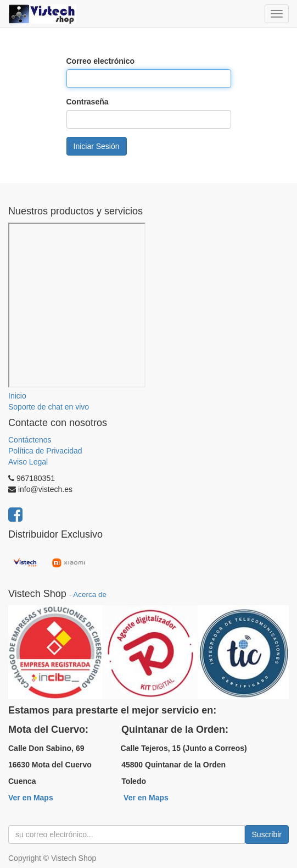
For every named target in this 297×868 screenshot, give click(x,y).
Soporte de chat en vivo (49, 407)
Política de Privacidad (45, 451)
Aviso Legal (28, 462)
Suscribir (267, 834)
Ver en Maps (31, 798)
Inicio (17, 396)
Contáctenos (30, 440)
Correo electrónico (100, 61)
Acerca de (90, 595)
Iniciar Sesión (97, 146)
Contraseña (88, 102)
